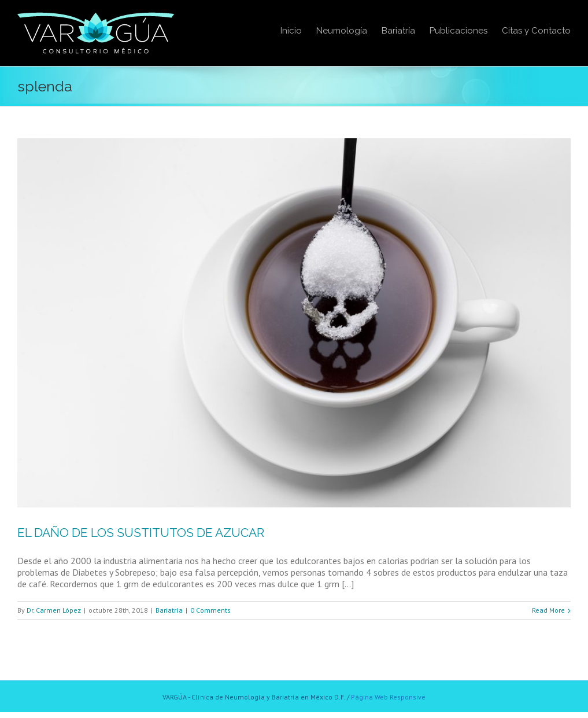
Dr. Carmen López (54, 610)
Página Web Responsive (388, 697)
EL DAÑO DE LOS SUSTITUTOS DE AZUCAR (141, 533)
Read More (548, 610)
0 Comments (210, 610)
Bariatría (169, 610)
